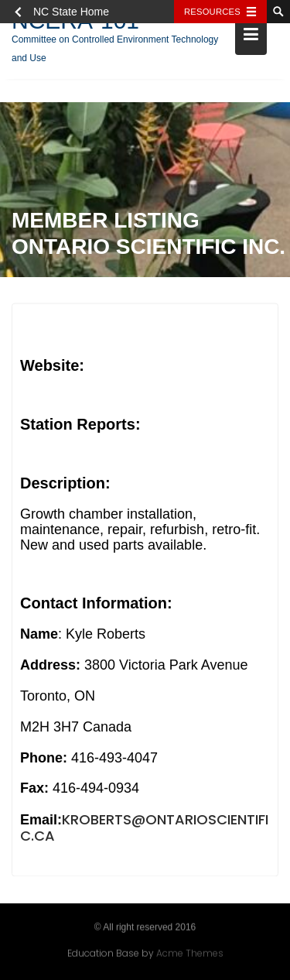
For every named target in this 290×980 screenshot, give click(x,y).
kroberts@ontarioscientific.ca (144, 830)
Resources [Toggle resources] (212, 12)
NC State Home (71, 12)
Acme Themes (190, 953)
